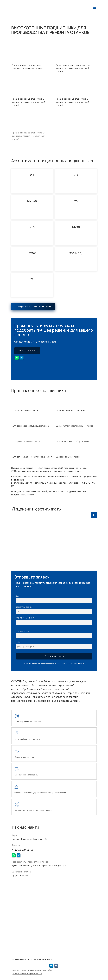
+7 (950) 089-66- (21, 850)
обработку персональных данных (70, 664)
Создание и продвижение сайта (23, 970)
